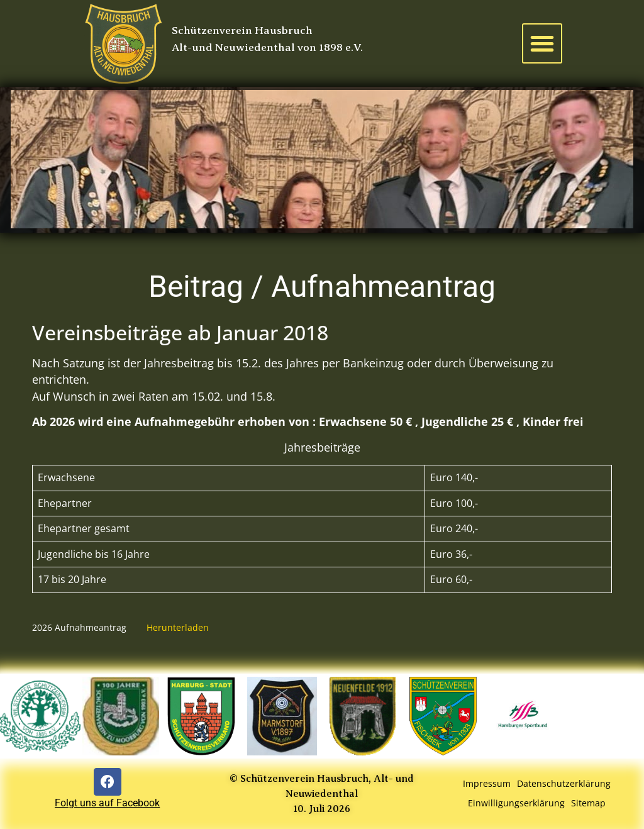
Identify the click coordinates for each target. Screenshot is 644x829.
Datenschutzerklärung (564, 783)
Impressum (487, 783)
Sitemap (588, 803)
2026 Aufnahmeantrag (79, 627)
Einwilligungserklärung (516, 803)
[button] (542, 43)
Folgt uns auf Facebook (107, 803)
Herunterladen (178, 627)
